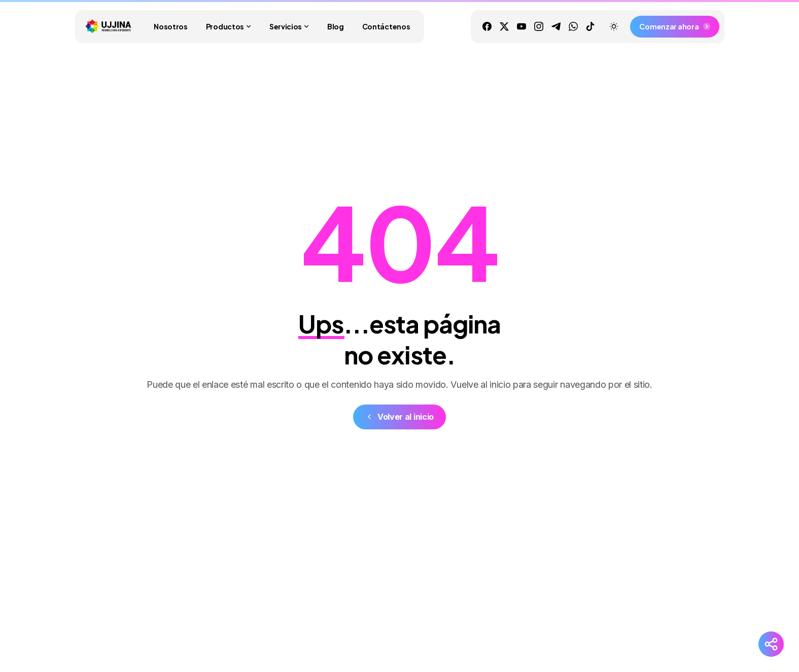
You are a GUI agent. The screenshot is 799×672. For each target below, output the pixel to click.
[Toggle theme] (614, 26)
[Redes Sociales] (771, 644)
